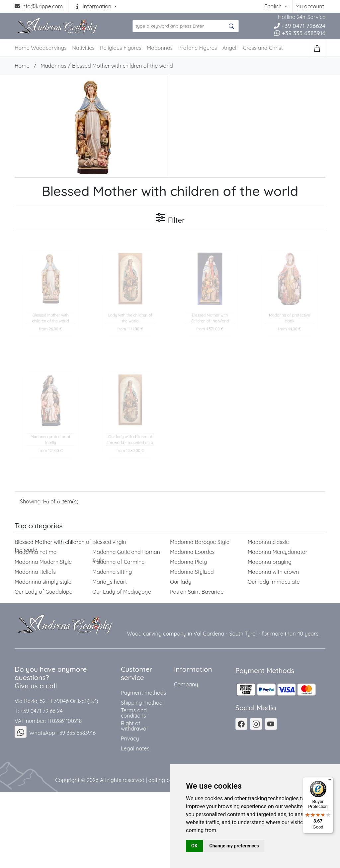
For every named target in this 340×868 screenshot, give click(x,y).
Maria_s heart (110, 582)
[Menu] (329, 781)
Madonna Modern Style (43, 562)
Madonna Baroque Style (200, 542)
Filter (170, 218)
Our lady (181, 582)
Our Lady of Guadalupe (43, 592)
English (274, 6)
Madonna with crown (273, 572)
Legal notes (135, 748)
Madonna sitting (112, 572)
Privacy (130, 738)
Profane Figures (197, 48)
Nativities (83, 48)
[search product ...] (186, 26)
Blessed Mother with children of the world (123, 66)
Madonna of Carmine (118, 562)
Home (22, 66)
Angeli (230, 48)
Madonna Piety (188, 562)
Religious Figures (121, 48)
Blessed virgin (109, 542)
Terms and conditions (134, 713)
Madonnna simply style (43, 582)
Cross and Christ (263, 48)
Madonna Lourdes (192, 552)
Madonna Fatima (36, 552)
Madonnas (160, 48)
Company (186, 684)
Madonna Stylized (192, 572)
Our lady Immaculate (274, 582)
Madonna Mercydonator (278, 552)
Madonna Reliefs (35, 572)
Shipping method (142, 703)
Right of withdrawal (134, 726)
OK (194, 846)
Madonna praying (270, 562)
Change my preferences (234, 846)
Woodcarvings (49, 48)
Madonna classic (268, 542)
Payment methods (143, 693)
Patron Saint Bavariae (197, 592)
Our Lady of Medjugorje (122, 592)
